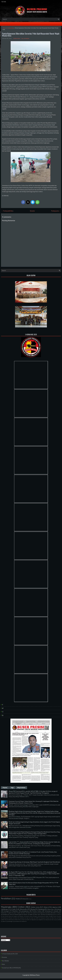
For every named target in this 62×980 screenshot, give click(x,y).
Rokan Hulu (51, 909)
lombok (59, 920)
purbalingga (10, 921)
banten (26, 914)
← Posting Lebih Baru (8, 211)
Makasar (21, 916)
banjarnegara (18, 914)
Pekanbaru (15, 911)
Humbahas (22, 918)
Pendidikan (6, 899)
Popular (5, 788)
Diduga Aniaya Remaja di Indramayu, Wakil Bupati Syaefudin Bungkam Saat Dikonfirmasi (34, 862)
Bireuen (11, 918)
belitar (54, 913)
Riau (24, 913)
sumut (60, 916)
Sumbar (28, 920)
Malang (42, 918)
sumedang (48, 913)
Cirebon (21, 907)
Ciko (3, 916)
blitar (29, 913)
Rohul (46, 907)
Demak (16, 918)
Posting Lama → (56, 211)
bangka (41, 913)
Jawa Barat (9, 916)
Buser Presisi (36, 975)
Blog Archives (21, 788)
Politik (18, 899)
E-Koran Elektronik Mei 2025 (10, 954)
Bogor (59, 913)
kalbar (31, 914)
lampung (50, 914)
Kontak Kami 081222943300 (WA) (12, 968)
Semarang (48, 911)
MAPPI (37, 918)
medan (47, 916)
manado (56, 911)
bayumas (48, 920)
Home (4, 28)
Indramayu (4, 909)
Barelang (5, 918)
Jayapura (15, 916)
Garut (11, 914)
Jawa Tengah (17, 913)
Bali (55, 914)
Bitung (33, 909)
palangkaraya (25, 911)
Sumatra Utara (29, 916)
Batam (59, 914)
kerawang (41, 916)
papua (4, 921)
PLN (29, 899)
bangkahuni (41, 920)
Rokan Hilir (18, 920)
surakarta (34, 913)
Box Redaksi (6, 961)
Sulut (23, 920)
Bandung (41, 909)
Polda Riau (54, 918)
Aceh (14, 909)
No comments (25, 38)
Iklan (4, 964)
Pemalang (5, 914)
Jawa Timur (38, 914)
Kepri (28, 918)
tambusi (23, 921)
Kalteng (59, 909)
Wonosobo (23, 909)
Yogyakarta (34, 920)
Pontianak (11, 920)
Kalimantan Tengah (6, 913)
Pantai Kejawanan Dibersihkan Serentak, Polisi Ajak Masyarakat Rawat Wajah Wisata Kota (31, 35)
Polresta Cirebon (37, 911)
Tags (12, 788)
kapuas (36, 916)
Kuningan (6, 911)
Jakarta (55, 907)
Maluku (48, 918)
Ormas (24, 899)
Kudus (32, 918)
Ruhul (44, 914)
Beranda (32, 211)
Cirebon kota (10, 28)
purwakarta (17, 921)
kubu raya (54, 920)
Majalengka (6, 907)
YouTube (4, 2)
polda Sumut (53, 916)
